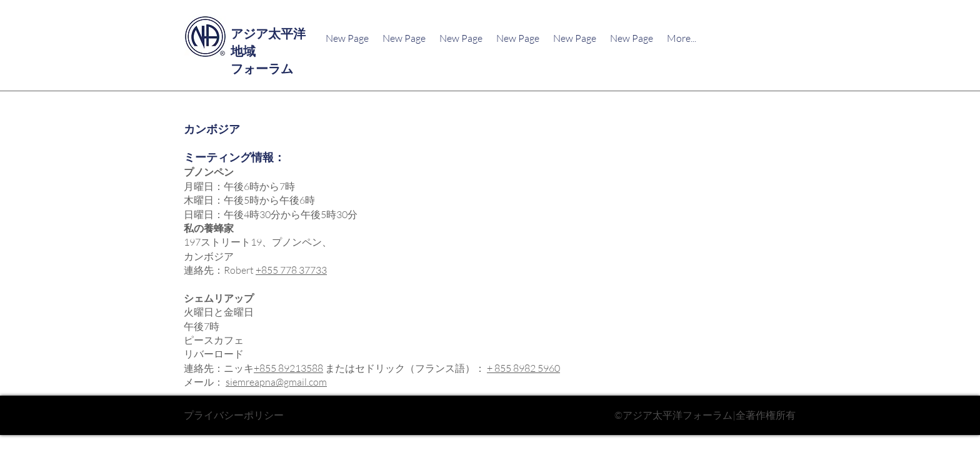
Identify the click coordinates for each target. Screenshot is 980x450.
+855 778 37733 (291, 270)
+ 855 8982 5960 (523, 368)
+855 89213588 (288, 368)
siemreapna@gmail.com (276, 382)
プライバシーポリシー (234, 415)
